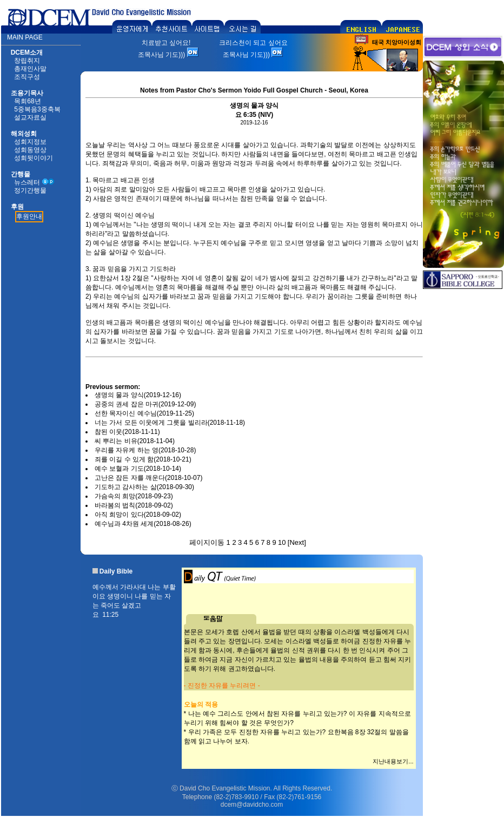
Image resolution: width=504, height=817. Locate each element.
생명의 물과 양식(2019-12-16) (138, 395)
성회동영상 (30, 150)
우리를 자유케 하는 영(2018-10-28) (145, 450)
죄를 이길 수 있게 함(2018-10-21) (143, 459)
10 (282, 542)
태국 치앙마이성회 (397, 42)
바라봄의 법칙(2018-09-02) (134, 505)
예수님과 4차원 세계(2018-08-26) (143, 524)
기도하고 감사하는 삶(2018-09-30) (144, 487)
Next (297, 542)
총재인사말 (30, 69)
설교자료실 (30, 117)
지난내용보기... (393, 761)
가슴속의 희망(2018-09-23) (134, 496)
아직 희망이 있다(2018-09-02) (138, 515)
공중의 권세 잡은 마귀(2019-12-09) (145, 404)
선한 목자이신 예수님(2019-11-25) (144, 413)
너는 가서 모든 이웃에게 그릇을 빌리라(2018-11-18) (170, 423)
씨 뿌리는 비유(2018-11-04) (135, 441)
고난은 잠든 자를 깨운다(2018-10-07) (148, 478)
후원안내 (29, 216)
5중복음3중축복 (37, 109)
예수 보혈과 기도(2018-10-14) (138, 469)
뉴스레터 (27, 182)
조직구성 (27, 77)
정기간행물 (30, 190)
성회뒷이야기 (34, 158)
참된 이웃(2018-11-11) (127, 432)
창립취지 (27, 61)
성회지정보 (30, 142)
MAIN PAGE (25, 37)
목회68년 (27, 101)
